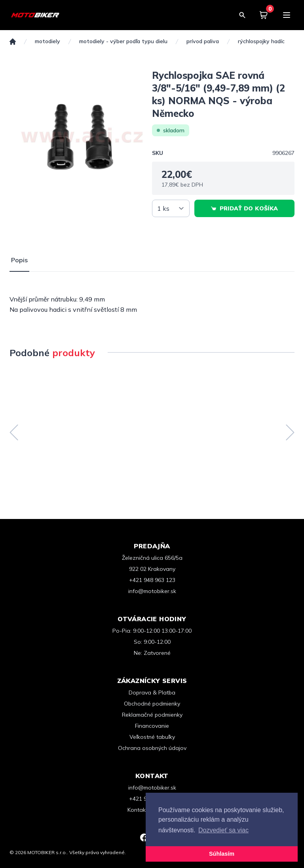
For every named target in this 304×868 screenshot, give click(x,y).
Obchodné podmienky (152, 704)
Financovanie (152, 726)
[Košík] (264, 15)
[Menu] (287, 15)
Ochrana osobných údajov (152, 748)
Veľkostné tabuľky (152, 737)
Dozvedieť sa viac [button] (223, 830)
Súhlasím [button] (222, 854)
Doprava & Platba (152, 692)
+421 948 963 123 (152, 580)
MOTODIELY (47, 41)
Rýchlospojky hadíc (261, 41)
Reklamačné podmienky (152, 715)
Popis (19, 260)
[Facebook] (144, 837)
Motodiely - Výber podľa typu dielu (123, 41)
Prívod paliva (203, 41)
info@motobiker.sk (152, 591)
